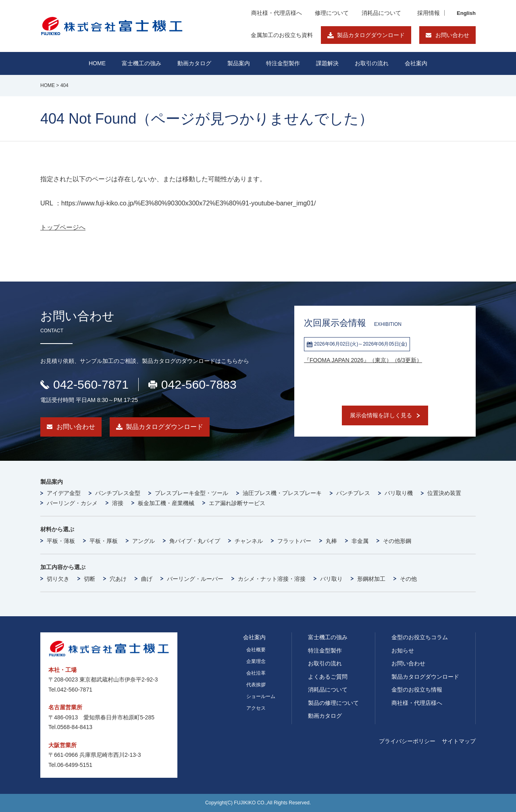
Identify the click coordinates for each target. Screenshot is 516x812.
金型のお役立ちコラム (420, 637)
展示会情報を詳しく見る (381, 415)
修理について (332, 13)
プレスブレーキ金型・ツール (191, 493)
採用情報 (429, 13)
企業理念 (256, 661)
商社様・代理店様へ (277, 13)
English (466, 13)
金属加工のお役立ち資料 (282, 35)
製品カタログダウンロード (371, 35)
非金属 (360, 541)
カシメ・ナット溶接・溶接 (272, 579)
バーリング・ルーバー (195, 579)
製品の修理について (333, 703)
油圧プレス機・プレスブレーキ (282, 493)
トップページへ (63, 227)
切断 (89, 579)
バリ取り (331, 579)
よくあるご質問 (328, 677)
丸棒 (331, 541)
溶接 (118, 503)
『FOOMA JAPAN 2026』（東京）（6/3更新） (363, 360)
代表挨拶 (256, 685)
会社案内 (416, 63)
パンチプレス (353, 493)
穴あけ (118, 579)
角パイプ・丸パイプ (195, 541)
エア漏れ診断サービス (237, 503)
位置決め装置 (444, 493)
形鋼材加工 (371, 579)
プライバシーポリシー (407, 741)
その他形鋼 (397, 541)
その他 (408, 579)
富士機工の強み (328, 637)
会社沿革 (256, 673)
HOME (97, 63)
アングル (144, 541)
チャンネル (249, 541)
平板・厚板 (104, 541)
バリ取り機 (399, 493)
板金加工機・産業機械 (166, 503)
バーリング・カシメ (72, 503)
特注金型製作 (325, 650)
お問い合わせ (452, 35)
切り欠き (58, 579)
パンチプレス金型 (118, 493)
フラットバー (294, 541)
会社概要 (256, 650)
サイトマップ (459, 741)
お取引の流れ (325, 663)
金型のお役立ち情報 (417, 690)
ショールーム (261, 696)
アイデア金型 (64, 493)
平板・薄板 (61, 541)
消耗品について (381, 13)
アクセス (256, 708)
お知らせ (403, 650)
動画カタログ (194, 63)
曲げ (147, 579)
